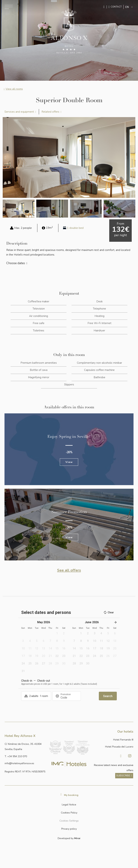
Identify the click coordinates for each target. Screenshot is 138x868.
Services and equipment (19, 112)
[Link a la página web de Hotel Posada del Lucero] (113, 747)
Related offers (50, 112)
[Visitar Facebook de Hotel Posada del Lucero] (121, 756)
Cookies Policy (69, 813)
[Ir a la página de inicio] (69, 31)
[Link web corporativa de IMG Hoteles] (69, 764)
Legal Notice (69, 805)
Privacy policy (69, 829)
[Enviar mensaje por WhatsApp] (104, 7)
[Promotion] (69, 698)
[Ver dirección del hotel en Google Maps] (25, 747)
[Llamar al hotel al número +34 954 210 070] (25, 756)
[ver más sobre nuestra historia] (124, 776)
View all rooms (14, 89)
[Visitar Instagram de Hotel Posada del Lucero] (130, 756)
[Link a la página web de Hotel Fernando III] (113, 740)
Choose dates (16, 263)
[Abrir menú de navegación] (9, 7)
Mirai (77, 838)
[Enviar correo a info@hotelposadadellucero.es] (25, 763)
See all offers (69, 570)
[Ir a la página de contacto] (115, 7)
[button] (5, 157)
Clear (109, 612)
